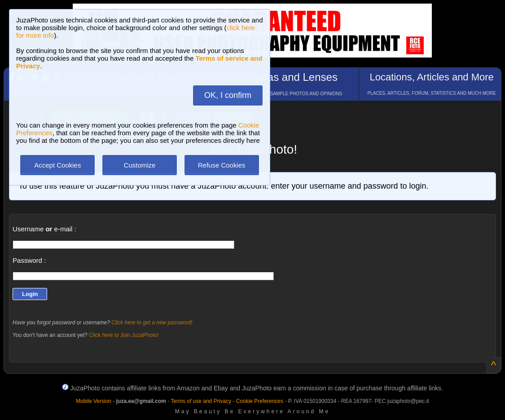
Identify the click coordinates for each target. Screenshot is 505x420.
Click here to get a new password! (152, 323)
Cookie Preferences (260, 401)
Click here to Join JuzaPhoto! (124, 335)
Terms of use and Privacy (201, 401)
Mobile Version (94, 401)
